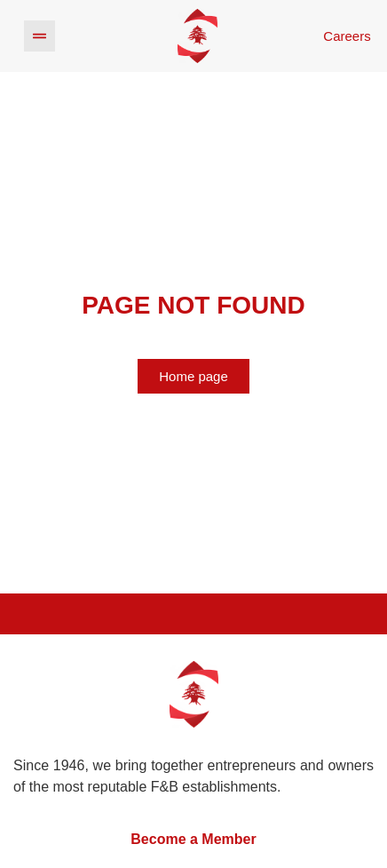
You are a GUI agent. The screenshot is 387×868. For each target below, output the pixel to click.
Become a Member (193, 839)
